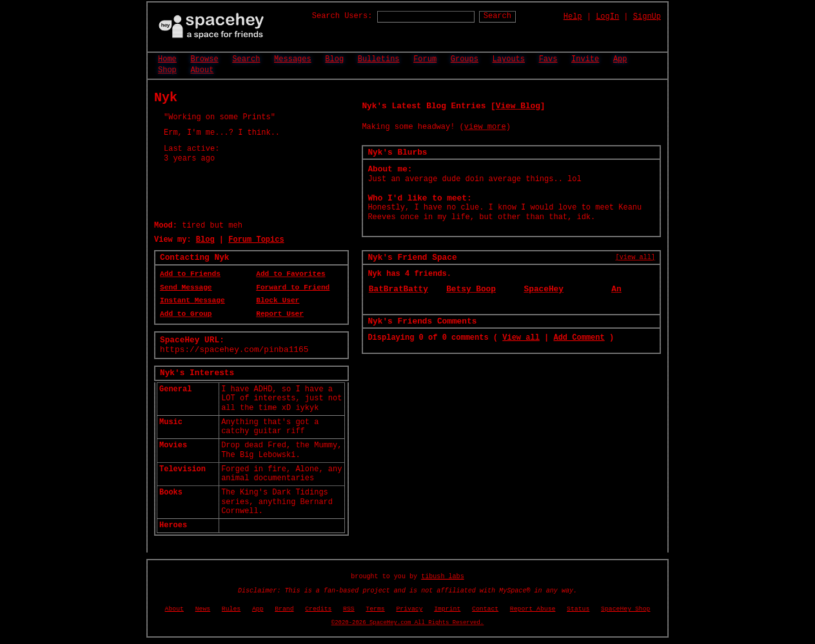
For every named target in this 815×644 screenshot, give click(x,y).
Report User (280, 314)
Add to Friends (190, 274)
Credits (318, 609)
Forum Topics (256, 240)
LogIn (607, 17)
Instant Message (192, 300)
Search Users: (342, 16)
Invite (585, 59)
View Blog (518, 106)
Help (573, 17)
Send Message (186, 288)
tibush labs (443, 577)
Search (497, 16)
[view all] (635, 257)
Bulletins (379, 59)
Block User (278, 300)
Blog (334, 59)
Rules (231, 609)
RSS (349, 609)
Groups (465, 59)
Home (167, 59)
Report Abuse (533, 609)
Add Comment (579, 338)
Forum (425, 59)
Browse (204, 59)
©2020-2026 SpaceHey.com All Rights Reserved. (407, 623)
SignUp (647, 17)
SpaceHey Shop (625, 609)
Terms (375, 609)
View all (521, 338)
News (203, 609)
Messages (293, 59)
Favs (548, 59)
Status (578, 609)
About (202, 70)
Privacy (409, 609)
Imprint (447, 609)
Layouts (509, 59)
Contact (485, 609)
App (620, 59)
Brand (284, 609)
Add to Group (186, 314)
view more (485, 127)
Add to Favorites (290, 274)
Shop (167, 70)
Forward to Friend (293, 288)
